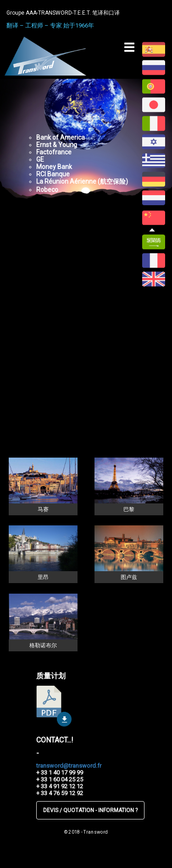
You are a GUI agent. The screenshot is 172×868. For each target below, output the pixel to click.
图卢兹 (129, 577)
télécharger (54, 706)
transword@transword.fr (69, 766)
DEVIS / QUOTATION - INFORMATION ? (90, 810)
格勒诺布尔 (43, 645)
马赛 (43, 509)
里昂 (43, 577)
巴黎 (129, 509)
